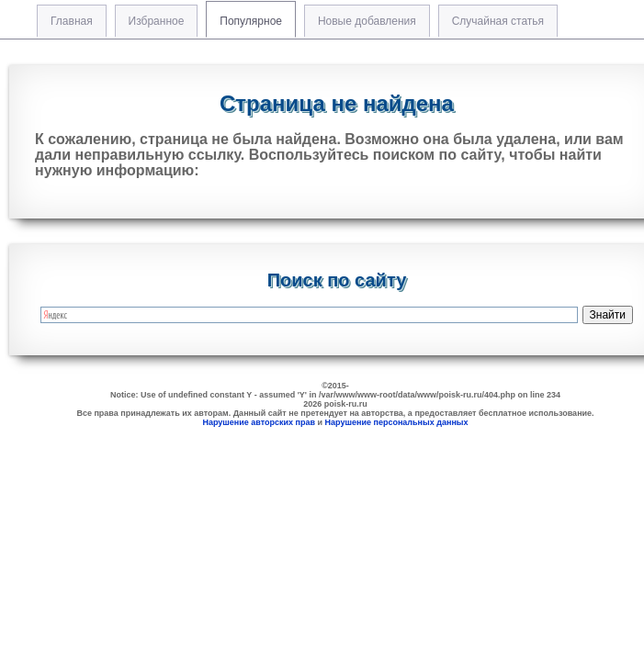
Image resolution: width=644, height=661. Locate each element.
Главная (72, 21)
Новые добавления (367, 21)
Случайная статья (498, 21)
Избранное (157, 21)
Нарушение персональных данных (397, 422)
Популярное (251, 21)
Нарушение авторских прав (259, 422)
